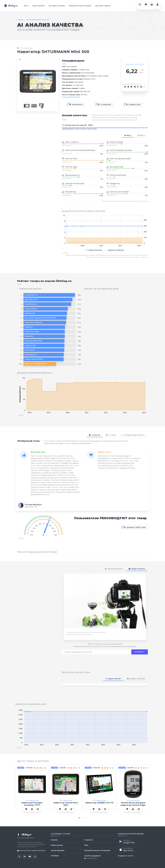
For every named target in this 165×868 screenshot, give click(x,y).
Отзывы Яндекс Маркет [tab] (133, 435)
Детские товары (103, 6)
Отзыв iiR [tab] (95, 435)
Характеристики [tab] (114, 569)
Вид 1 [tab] (128, 135)
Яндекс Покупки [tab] (136, 679)
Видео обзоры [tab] (137, 569)
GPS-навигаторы (26, 48)
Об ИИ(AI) (55, 856)
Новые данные (57, 845)
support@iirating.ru (92, 858)
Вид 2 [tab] (141, 135)
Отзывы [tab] (111, 435)
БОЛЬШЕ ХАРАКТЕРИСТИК (71, 97)
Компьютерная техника (80, 6)
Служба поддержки (92, 856)
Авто (26, 6)
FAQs (86, 845)
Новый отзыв (133, 105)
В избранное (76, 105)
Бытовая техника (57, 6)
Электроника (38, 6)
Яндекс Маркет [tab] (113, 679)
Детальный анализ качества (38, 20)
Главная (20, 20)
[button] (79, 818)
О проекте (89, 840)
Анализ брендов (58, 850)
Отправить (140, 652)
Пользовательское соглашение (97, 850)
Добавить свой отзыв (135, 527)
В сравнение (104, 105)
